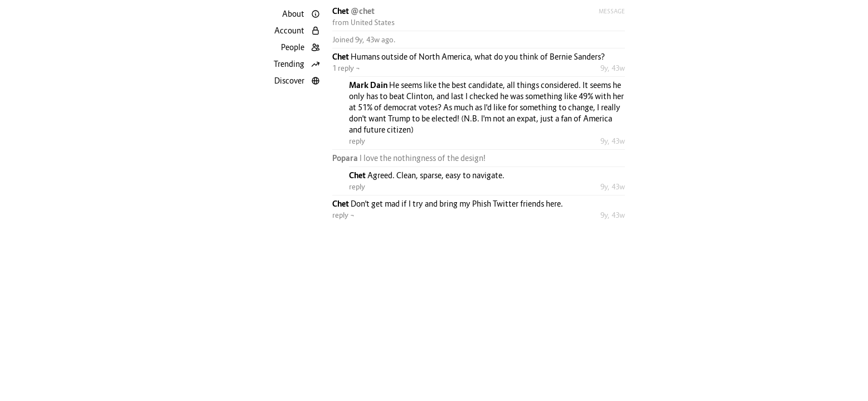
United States (373, 22)
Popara (346, 158)
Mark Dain (369, 85)
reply (357, 141)
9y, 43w (613, 68)
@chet (363, 11)
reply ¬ (343, 215)
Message (612, 11)
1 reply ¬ (346, 68)
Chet (341, 11)
